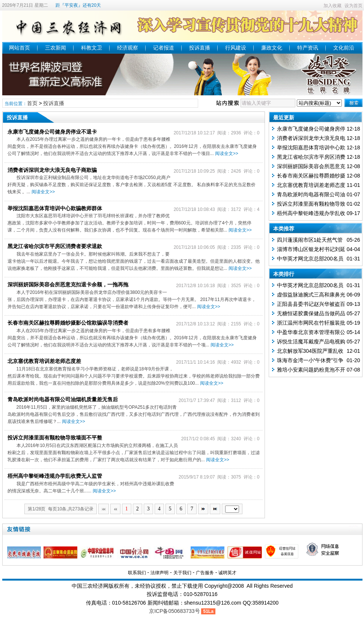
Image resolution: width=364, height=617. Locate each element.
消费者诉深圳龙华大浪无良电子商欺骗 (52, 170)
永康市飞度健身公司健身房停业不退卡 (52, 132)
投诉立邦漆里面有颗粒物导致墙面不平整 (55, 438)
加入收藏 (332, 6)
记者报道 (164, 48)
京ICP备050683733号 (174, 611)
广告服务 (205, 573)
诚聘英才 (227, 573)
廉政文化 (272, 48)
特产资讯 (308, 48)
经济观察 (128, 48)
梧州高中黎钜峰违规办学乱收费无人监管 (55, 476)
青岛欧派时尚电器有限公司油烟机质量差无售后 (63, 399)
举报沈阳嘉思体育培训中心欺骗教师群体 (55, 208)
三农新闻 (56, 48)
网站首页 (20, 48)
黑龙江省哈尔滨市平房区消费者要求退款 (55, 246)
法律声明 (159, 573)
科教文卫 (92, 48)
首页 (32, 103)
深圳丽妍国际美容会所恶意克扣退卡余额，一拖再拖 (68, 284)
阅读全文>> (227, 153)
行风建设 (236, 48)
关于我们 (182, 573)
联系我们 (137, 573)
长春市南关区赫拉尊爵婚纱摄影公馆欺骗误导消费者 (68, 323)
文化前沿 (344, 48)
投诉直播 (200, 48)
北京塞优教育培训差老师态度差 (44, 361)
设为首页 (353, 6)
